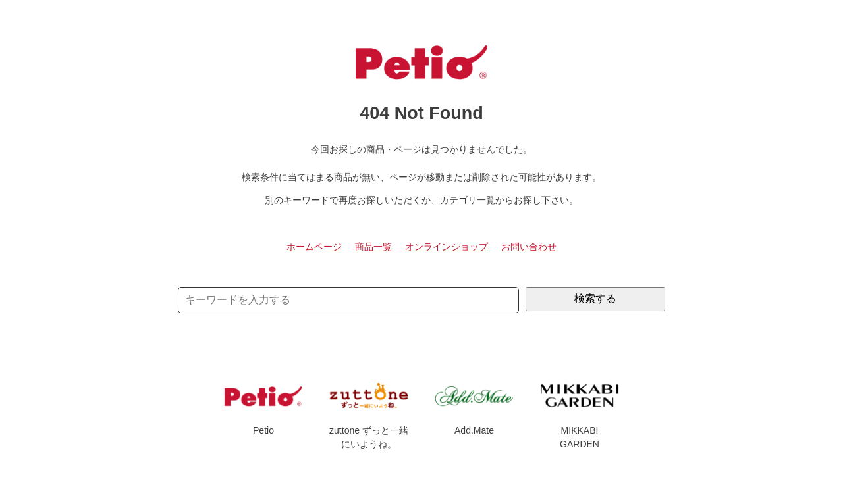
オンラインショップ (447, 247)
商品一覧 (373, 247)
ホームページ (314, 247)
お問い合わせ (529, 247)
